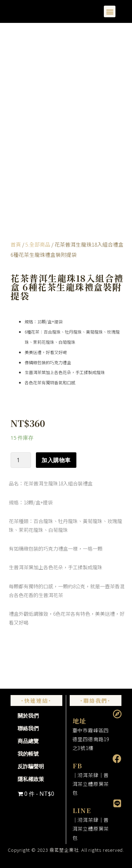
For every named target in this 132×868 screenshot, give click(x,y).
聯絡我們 (28, 728)
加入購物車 (56, 460)
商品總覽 (28, 741)
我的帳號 (28, 754)
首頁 (16, 244)
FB (78, 765)
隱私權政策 (31, 779)
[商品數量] (21, 460)
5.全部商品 (38, 244)
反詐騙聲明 (31, 767)
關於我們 (28, 716)
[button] (110, 11)
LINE (82, 810)
